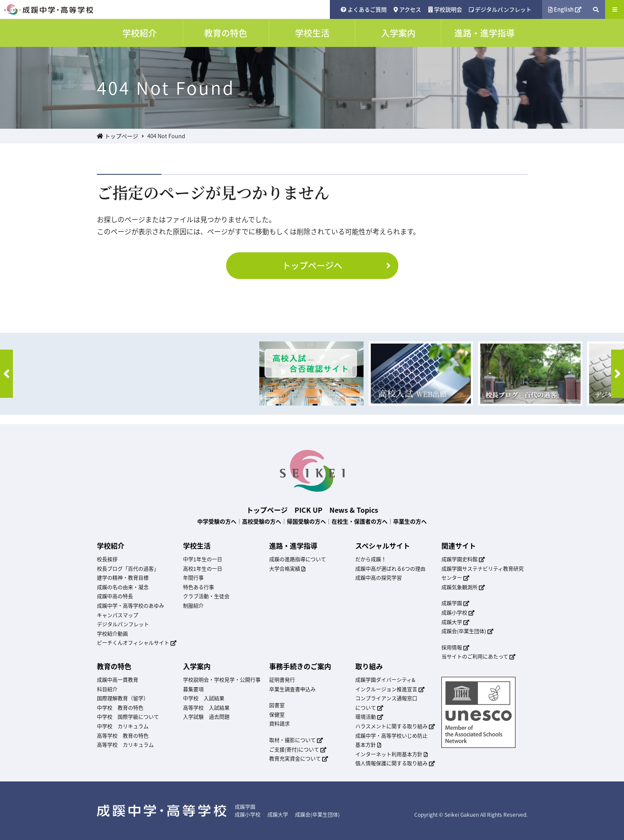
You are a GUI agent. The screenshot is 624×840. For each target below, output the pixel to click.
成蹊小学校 (458, 613)
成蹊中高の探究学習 (379, 578)
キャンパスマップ (118, 615)
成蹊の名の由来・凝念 (123, 587)
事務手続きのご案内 (300, 666)
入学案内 (197, 666)
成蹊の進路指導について (298, 559)
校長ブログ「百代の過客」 (128, 569)
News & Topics (354, 510)
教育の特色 (114, 666)
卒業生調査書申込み (292, 689)
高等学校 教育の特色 (123, 736)
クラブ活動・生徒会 (206, 596)
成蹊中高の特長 (115, 596)
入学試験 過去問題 (206, 717)
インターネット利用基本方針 (391, 754)
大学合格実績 (287, 569)
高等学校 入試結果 (206, 708)
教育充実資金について (299, 759)
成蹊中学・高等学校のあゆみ (130, 606)
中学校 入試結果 (204, 698)
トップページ (118, 136)
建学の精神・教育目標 (123, 578)
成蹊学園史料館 (463, 559)
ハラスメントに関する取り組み (395, 726)
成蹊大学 (456, 622)
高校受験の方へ (262, 521)
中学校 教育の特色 (120, 708)
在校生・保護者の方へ (360, 521)
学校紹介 (111, 546)
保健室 (277, 715)
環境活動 (369, 717)
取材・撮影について (296, 740)
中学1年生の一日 (203, 559)
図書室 (277, 705)
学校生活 (197, 546)
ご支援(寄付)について (298, 750)
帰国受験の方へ (306, 521)
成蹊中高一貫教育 (118, 680)
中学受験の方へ (217, 521)
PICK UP (309, 510)
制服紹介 (193, 606)
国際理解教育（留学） (123, 698)
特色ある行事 (199, 587)
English (565, 9)
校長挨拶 (107, 559)
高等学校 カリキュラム (125, 745)
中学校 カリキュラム (123, 726)
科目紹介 (107, 689)
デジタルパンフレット (500, 9)
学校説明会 (445, 9)
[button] (6, 374)
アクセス (407, 9)
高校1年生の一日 (203, 569)
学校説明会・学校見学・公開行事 (222, 680)
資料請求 (279, 724)
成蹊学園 (456, 603)
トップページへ (338, 265)
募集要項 (193, 689)
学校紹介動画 (112, 634)
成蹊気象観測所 (463, 587)
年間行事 (193, 578)
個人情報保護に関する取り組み (395, 763)
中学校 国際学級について (128, 717)
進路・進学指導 (293, 546)
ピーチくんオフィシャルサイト (137, 643)
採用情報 (456, 648)
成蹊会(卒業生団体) (468, 631)
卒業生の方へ (410, 521)
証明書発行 (282, 680)
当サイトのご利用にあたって (479, 657)
